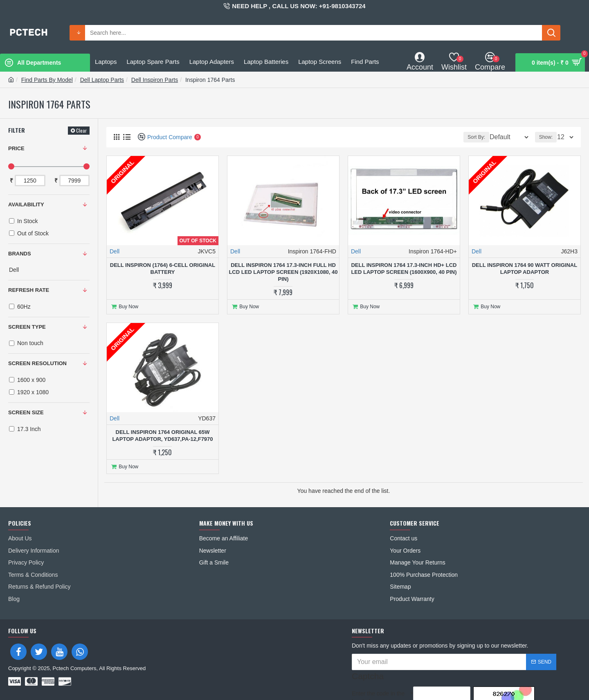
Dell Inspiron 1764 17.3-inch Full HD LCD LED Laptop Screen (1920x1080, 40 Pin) (283, 272)
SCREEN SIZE (26, 412)
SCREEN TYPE (27, 327)
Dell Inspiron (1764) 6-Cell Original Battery (163, 269)
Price (16, 148)
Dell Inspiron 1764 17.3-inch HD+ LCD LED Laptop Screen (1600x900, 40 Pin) (404, 269)
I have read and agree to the (412, 688)
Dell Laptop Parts (102, 80)
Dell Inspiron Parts (155, 80)
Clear (81, 130)
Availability (26, 204)
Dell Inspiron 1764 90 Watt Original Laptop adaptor (525, 269)
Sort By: (471, 137)
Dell (115, 251)
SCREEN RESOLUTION (37, 363)
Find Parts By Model (47, 80)
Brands (20, 254)
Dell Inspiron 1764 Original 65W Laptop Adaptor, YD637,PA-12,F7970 (162, 434)
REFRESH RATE (29, 290)
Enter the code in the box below (378, 670)
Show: (548, 137)
